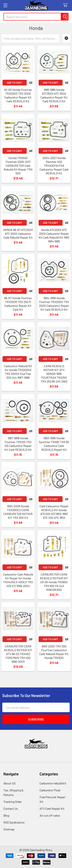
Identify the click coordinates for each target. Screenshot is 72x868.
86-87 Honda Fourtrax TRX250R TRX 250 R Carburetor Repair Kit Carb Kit (18, 304)
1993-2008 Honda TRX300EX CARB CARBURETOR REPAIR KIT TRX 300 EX (18, 512)
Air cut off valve (50, 815)
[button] (66, 38)
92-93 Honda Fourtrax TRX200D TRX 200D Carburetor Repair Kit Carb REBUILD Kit (18, 95)
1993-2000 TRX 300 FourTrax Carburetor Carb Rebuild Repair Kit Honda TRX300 (54, 652)
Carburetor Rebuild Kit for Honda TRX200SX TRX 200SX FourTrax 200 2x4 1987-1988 (18, 372)
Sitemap (9, 829)
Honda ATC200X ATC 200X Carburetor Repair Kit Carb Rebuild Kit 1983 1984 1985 (54, 235)
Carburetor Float (50, 790)
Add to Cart (15, 83)
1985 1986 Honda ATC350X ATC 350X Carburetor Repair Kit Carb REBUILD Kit (54, 95)
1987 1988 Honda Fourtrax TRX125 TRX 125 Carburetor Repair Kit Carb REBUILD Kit (18, 444)
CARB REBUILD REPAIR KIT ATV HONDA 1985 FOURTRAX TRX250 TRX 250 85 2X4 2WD (54, 374)
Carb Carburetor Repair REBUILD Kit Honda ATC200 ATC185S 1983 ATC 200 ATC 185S (54, 512)
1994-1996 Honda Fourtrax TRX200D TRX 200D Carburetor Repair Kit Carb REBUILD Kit (54, 304)
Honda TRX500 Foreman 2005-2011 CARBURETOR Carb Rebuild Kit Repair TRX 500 (18, 165)
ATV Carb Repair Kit (52, 808)
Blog (6, 815)
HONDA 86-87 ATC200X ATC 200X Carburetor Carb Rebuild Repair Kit (18, 234)
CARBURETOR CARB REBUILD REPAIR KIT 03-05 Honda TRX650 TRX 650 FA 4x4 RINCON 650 (54, 582)
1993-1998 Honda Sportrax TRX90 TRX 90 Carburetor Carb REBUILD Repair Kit (54, 444)
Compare (31, 83)
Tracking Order (13, 802)
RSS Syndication (14, 822)
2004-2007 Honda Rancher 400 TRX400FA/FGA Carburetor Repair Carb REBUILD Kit (54, 165)
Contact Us (11, 808)
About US (10, 783)
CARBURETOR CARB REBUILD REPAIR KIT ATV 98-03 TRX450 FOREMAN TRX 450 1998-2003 (18, 654)
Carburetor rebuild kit (53, 783)
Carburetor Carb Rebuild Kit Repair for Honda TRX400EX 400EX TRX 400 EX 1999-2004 (18, 580)
